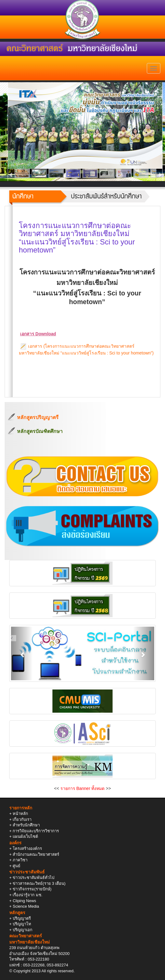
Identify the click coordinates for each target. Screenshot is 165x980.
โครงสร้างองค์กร (27, 848)
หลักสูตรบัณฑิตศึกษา (40, 431)
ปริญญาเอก (23, 930)
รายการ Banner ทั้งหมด (83, 788)
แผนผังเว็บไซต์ (25, 836)
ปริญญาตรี (22, 918)
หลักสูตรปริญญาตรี (38, 417)
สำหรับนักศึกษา (26, 825)
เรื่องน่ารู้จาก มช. (27, 895)
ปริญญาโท (22, 924)
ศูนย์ (16, 866)
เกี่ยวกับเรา (22, 819)
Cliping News (24, 901)
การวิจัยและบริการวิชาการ (36, 831)
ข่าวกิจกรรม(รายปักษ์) (32, 889)
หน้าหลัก (20, 814)
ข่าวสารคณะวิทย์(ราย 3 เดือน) (39, 883)
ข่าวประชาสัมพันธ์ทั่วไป (33, 878)
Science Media (26, 906)
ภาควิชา (20, 860)
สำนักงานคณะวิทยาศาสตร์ (36, 854)
